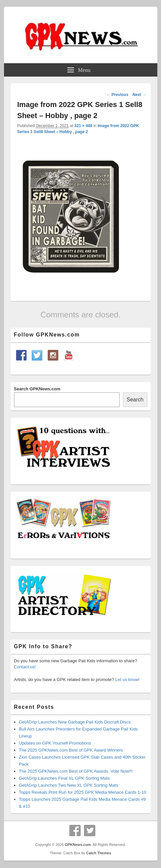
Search (135, 400)
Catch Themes (98, 853)
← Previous (117, 95)
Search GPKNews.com (37, 389)
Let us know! (127, 680)
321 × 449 (83, 126)
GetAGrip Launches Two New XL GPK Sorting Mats (69, 785)
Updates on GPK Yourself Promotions (55, 743)
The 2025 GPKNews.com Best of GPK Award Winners (71, 750)
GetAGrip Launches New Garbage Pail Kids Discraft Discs (75, 722)
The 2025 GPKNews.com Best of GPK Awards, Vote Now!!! (76, 771)
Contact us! (25, 667)
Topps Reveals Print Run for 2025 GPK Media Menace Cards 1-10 (83, 792)
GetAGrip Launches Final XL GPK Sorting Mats (64, 778)
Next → (139, 95)
